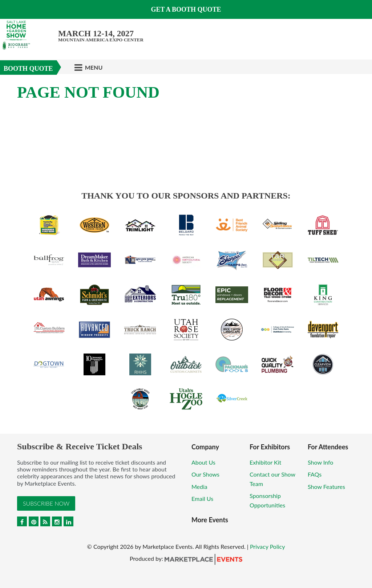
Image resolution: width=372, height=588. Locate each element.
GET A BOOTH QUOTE (186, 9)
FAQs (315, 474)
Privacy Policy (268, 546)
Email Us (202, 499)
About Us (203, 462)
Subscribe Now (46, 503)
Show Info (320, 462)
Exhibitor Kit (265, 462)
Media (199, 487)
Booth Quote (28, 69)
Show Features (326, 487)
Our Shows (205, 474)
